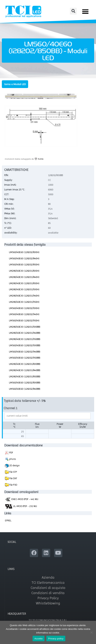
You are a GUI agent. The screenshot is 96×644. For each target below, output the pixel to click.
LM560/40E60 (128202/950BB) (25, 358)
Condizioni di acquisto (48, 588)
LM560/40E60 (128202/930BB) (25, 345)
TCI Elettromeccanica (48, 583)
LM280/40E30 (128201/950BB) (25, 339)
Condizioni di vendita (48, 593)
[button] (73, 11)
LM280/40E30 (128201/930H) (24, 289)
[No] (91, 632)
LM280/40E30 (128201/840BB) (25, 370)
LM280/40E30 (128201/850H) (24, 283)
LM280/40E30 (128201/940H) (24, 296)
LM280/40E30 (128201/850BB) (25, 376)
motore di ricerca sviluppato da (24, 159)
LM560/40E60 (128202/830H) (24, 252)
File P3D (13, 485)
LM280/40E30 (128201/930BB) (25, 327)
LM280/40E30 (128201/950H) (24, 302)
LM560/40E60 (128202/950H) (24, 320)
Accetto (39, 639)
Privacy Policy (48, 598)
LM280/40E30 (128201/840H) (24, 277)
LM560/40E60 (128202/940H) (24, 314)
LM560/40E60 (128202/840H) (24, 258)
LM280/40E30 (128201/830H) (24, 271)
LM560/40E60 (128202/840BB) (25, 389)
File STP (13, 472)
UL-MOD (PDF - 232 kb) (21, 506)
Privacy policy (56, 639)
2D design (12, 466)
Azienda (48, 577)
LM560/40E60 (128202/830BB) (25, 382)
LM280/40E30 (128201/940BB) (25, 333)
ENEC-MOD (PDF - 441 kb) (22, 499)
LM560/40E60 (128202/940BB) (25, 352)
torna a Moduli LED (15, 84)
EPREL (8, 520)
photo (10, 459)
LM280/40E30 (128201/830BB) (25, 364)
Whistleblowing (48, 603)
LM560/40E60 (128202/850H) (24, 264)
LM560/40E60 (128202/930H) (24, 308)
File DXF (13, 478)
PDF (9, 453)
